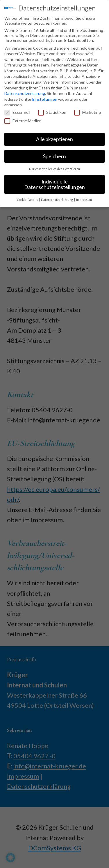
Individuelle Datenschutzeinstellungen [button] (54, 183)
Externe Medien (23, 119)
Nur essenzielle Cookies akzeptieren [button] (54, 167)
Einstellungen (45, 97)
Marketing (87, 110)
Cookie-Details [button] (28, 198)
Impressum (84, 198)
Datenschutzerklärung (25, 92)
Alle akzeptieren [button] (54, 137)
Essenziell (17, 110)
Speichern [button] (54, 155)
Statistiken (52, 110)
